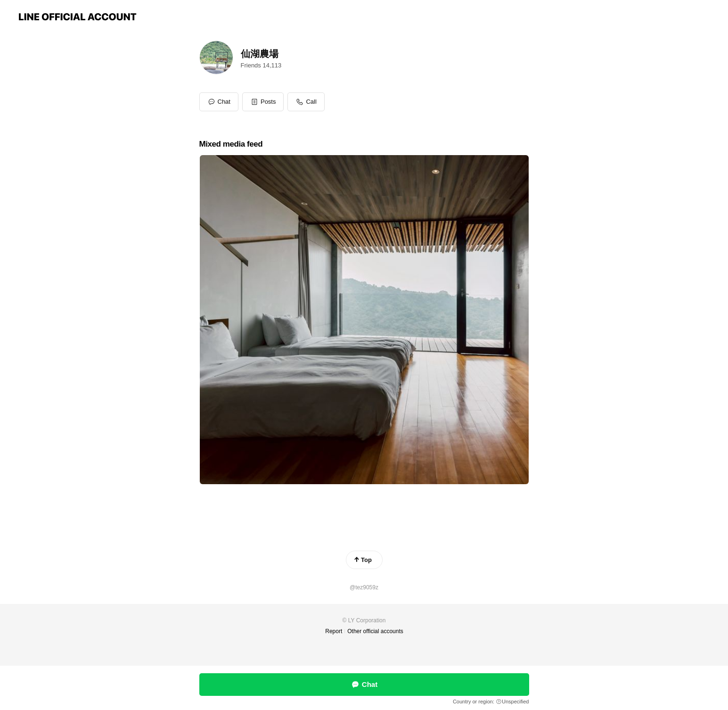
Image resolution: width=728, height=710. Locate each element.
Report (334, 631)
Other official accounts (375, 631)
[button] (263, 102)
